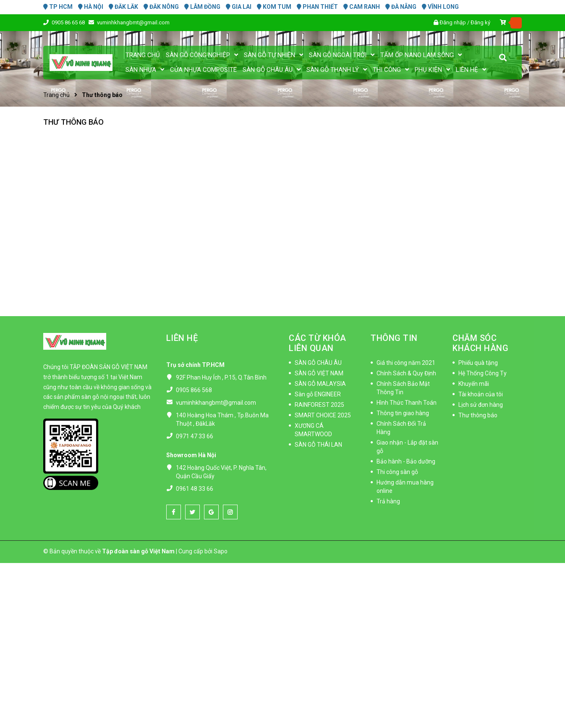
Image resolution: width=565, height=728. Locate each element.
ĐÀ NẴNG (401, 7)
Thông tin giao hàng (403, 413)
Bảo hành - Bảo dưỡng (406, 461)
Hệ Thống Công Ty (483, 373)
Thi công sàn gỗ (397, 472)
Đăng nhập (453, 22)
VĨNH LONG (440, 7)
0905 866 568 (194, 390)
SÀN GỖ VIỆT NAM (319, 373)
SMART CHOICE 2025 (323, 415)
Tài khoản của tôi (481, 394)
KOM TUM (274, 7)
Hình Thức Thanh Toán (407, 403)
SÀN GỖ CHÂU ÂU (318, 363)
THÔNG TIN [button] (394, 338)
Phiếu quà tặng (478, 363)
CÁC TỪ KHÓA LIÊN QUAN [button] (318, 343)
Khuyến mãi (474, 384)
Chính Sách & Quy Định (406, 373)
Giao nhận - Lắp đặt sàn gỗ (407, 447)
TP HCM (58, 7)
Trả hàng (388, 501)
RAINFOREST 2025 (319, 405)
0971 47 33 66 (195, 436)
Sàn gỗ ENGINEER (318, 394)
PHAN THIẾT (317, 7)
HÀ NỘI (91, 7)
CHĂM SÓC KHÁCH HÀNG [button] (480, 343)
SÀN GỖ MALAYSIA (320, 384)
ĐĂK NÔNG (161, 7)
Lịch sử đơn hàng (481, 405)
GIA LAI (239, 7)
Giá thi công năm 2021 (406, 363)
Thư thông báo (73, 122)
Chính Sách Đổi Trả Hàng (401, 428)
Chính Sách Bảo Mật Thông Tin (403, 388)
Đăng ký (480, 22)
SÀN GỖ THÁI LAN (318, 445)
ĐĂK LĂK (123, 7)
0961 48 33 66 (195, 489)
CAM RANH (362, 7)
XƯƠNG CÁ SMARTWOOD (313, 430)
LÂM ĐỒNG (202, 7)
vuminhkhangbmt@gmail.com (133, 22)
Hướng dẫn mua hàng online (405, 487)
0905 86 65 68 (69, 22)
